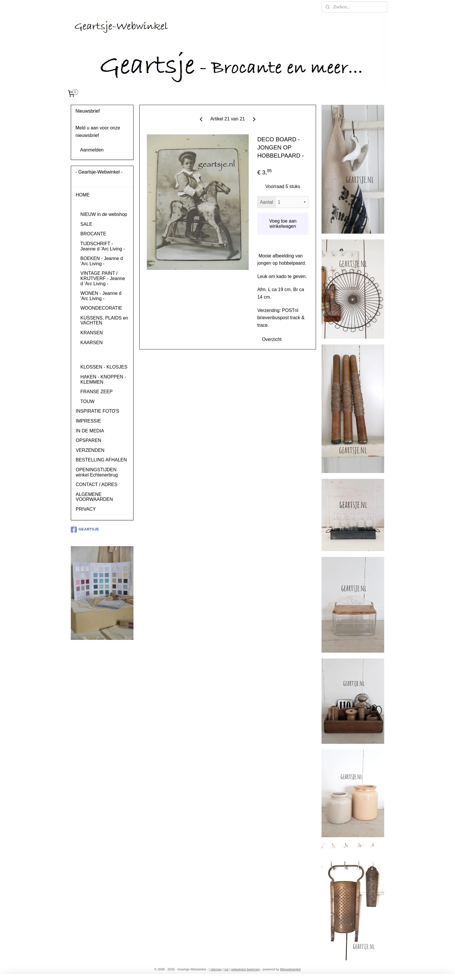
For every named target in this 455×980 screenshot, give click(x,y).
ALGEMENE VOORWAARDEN (94, 497)
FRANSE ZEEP (96, 392)
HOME (83, 195)
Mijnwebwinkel (290, 969)
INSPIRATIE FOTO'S (98, 411)
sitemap (216, 969)
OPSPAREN (89, 440)
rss (226, 969)
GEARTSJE (85, 530)
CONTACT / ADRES (96, 484)
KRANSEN (92, 333)
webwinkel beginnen (246, 969)
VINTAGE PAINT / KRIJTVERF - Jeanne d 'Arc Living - (103, 278)
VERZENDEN (90, 450)
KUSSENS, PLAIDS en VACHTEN (104, 321)
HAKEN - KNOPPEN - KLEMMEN (103, 379)
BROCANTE (93, 234)
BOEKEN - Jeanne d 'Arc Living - (102, 261)
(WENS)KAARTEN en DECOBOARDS (103, 355)
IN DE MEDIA (90, 431)
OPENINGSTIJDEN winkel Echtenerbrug (97, 472)
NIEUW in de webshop (104, 214)
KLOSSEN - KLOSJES (104, 367)
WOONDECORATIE (101, 308)
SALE (86, 224)
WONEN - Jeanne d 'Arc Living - (101, 296)
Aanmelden (92, 150)
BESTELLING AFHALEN (101, 460)
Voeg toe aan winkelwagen (283, 224)
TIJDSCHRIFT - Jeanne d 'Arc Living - (103, 246)
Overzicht (272, 339)
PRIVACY (86, 509)
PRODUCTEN (90, 205)
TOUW (87, 401)
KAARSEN (91, 343)
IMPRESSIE (88, 421)
